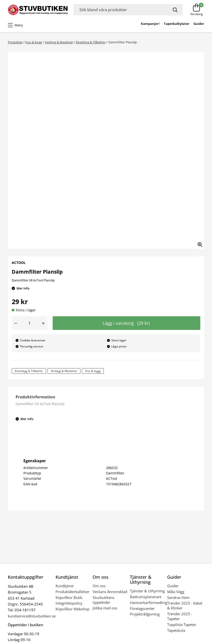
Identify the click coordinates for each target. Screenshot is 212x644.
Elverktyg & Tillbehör (91, 42)
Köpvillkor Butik (69, 597)
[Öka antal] (43, 323)
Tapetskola (176, 630)
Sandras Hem (178, 597)
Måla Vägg (176, 592)
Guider (173, 586)
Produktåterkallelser (72, 592)
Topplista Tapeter (182, 625)
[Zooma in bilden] (198, 243)
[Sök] (175, 10)
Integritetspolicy (69, 603)
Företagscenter (142, 608)
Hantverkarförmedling (149, 603)
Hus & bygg (34, 42)
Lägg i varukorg (126, 323)
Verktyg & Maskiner (59, 42)
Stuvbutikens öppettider (103, 600)
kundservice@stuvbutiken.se (32, 616)
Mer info (23, 288)
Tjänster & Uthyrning (147, 591)
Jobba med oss (105, 608)
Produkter (15, 42)
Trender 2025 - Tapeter (180, 616)
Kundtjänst (65, 586)
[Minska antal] (16, 323)
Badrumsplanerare (146, 597)
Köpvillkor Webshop (72, 609)
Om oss (99, 586)
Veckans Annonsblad (110, 592)
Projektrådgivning (145, 614)
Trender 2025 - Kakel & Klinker (185, 606)
